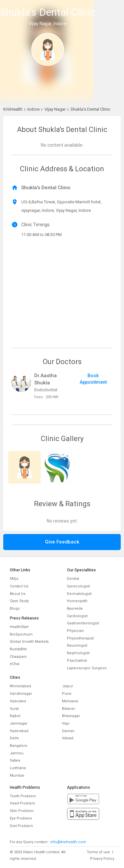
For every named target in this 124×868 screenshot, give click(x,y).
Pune (67, 694)
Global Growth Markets (29, 642)
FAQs (14, 579)
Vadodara (18, 701)
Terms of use (98, 852)
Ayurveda (75, 609)
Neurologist (77, 646)
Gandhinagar (21, 694)
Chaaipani (18, 657)
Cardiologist (77, 616)
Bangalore (19, 746)
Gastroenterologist (83, 623)
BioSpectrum (21, 634)
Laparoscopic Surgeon (87, 668)
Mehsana (70, 701)
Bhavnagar (71, 716)
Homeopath (77, 601)
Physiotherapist (80, 638)
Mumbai (17, 776)
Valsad (68, 738)
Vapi (66, 723)
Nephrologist (78, 653)
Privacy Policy (102, 859)
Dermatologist (79, 594)
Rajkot (15, 716)
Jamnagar (19, 723)
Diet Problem (21, 826)
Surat (14, 709)
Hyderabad (19, 731)
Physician (75, 631)
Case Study (19, 601)
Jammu (17, 753)
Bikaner (69, 709)
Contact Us (19, 586)
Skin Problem (22, 811)
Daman (68, 731)
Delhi (14, 738)
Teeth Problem (23, 796)
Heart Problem (23, 803)
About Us (18, 594)
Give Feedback (62, 542)
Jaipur (68, 686)
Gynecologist (78, 586)
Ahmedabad (20, 686)
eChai (15, 664)
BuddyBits (18, 649)
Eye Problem (21, 818)
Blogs (15, 609)
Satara (15, 760)
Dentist (73, 579)
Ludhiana (18, 768)
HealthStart (19, 627)
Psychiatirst (77, 661)
